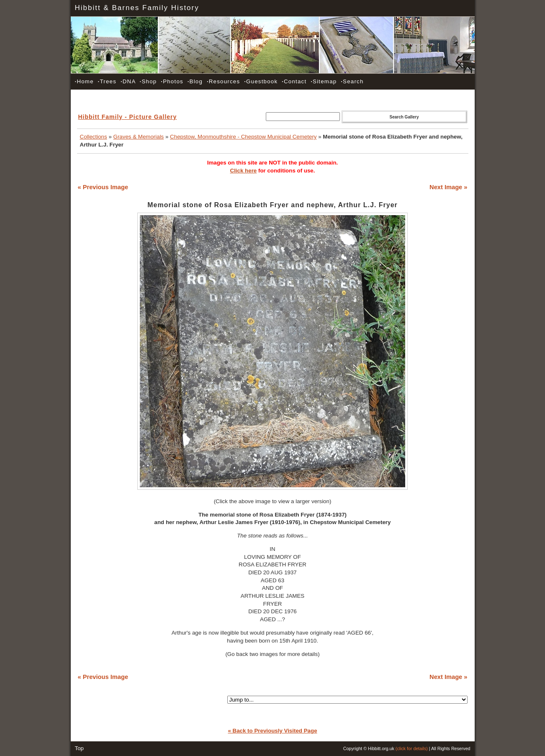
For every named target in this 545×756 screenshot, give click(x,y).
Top (80, 748)
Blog (195, 81)
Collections (94, 137)
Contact (294, 81)
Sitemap (324, 81)
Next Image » (448, 187)
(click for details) (412, 748)
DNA (128, 81)
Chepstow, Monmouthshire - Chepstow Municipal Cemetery (243, 137)
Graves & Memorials (139, 137)
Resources (223, 81)
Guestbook (261, 81)
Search (352, 81)
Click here (244, 171)
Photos (172, 81)
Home (84, 81)
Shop (148, 81)
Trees (107, 81)
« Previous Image (103, 187)
